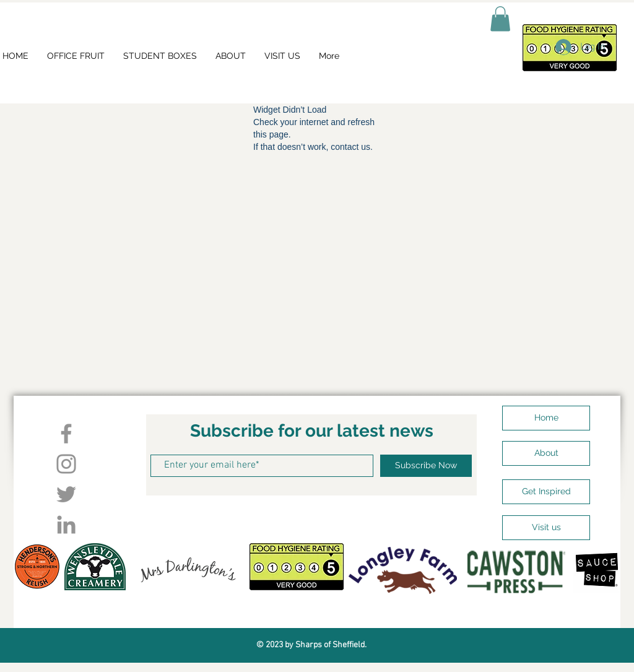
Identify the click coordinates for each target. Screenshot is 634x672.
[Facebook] (66, 434)
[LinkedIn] (66, 525)
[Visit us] (546, 528)
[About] (546, 453)
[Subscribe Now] (426, 466)
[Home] (546, 418)
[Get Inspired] (546, 492)
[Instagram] (66, 464)
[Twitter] (66, 494)
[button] (500, 19)
